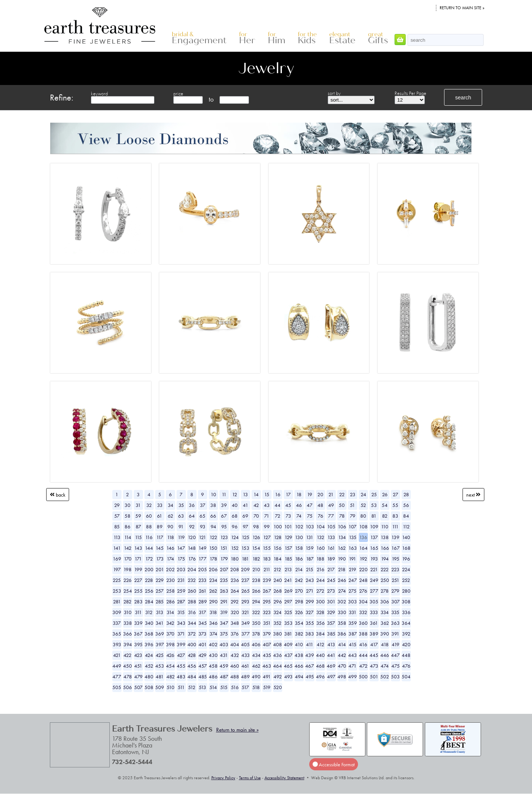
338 (128, 623)
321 (245, 612)
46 (299, 505)
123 (224, 537)
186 (299, 559)
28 (406, 494)
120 (192, 537)
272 (320, 591)
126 (256, 537)
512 (192, 687)
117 (160, 537)
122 (213, 537)
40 (235, 505)
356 (320, 623)
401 (203, 644)
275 (352, 591)
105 (331, 527)
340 (149, 623)
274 (342, 591)
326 (299, 612)
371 (181, 634)
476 (406, 666)
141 (117, 548)
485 (203, 677)
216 (320, 569)
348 (235, 623)
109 (374, 527)
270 (299, 591)
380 (277, 634)
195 (395, 559)
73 (288, 516)
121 (202, 537)
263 (224, 591)
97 (245, 527)
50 (342, 505)
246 (342, 580)
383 (310, 634)
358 (342, 623)
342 (170, 623)
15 (267, 494)
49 (331, 505)
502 (385, 677)
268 (278, 591)
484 (192, 677)
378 (256, 634)
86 (127, 527)
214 (299, 569)
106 (342, 527)
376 (235, 634)
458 (213, 666)
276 (363, 591)
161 (331, 548)
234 (213, 580)
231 (181, 580)
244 (320, 580)
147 (181, 548)
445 (374, 655)
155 (267, 548)
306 (385, 602)
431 (224, 655)
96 (235, 527)
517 (245, 687)
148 (192, 548)
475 (395, 666)
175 (181, 559)
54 (385, 505)
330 (342, 612)
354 (299, 623)
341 (160, 623)
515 (224, 687)
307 (395, 602)
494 (299, 677)
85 (117, 527)
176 (192, 559)
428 (192, 655)
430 (213, 655)
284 (149, 602)
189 (331, 559)
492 (278, 677)
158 (299, 548)
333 (374, 612)
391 (395, 634)
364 (406, 623)
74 (299, 516)
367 (138, 634)
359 (353, 623)
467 (310, 666)
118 (170, 537)
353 (288, 623)
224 (406, 569)
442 (342, 655)
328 (320, 612)
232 (192, 580)
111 (395, 527)
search (463, 98)
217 (331, 569)
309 (117, 612)
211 (267, 569)
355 (310, 623)
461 (245, 666)
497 (331, 677)
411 (310, 644)
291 (224, 602)
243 (310, 580)
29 (117, 505)
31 (138, 505)
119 (181, 537)
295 (267, 602)
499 (352, 677)
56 (406, 505)
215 (310, 569)
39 (224, 505)
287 (181, 602)
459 (224, 666)
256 (149, 591)
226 (127, 580)
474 (385, 666)
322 (256, 612)
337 (117, 623)
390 (385, 634)
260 (192, 591)
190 (342, 559)
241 (288, 580)
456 (192, 666)
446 (385, 655)
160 (320, 548)
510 (170, 687)
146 (170, 548)
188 (320, 559)
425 (160, 655)
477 (117, 677)
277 (374, 591)
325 (288, 612)
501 (374, 677)
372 (192, 634)
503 (395, 677)
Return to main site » (462, 8)
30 (127, 505)
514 (213, 687)
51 (352, 505)
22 (342, 494)
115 (138, 537)
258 (170, 591)
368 (149, 634)
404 (235, 644)
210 (256, 569)
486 (213, 677)
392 (406, 634)
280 (406, 591)
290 (213, 602)
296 (278, 602)
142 (128, 548)
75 (310, 516)
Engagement (199, 38)
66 (213, 516)
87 (138, 527)
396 (149, 644)
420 (406, 644)
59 (138, 516)
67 (224, 516)
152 (235, 548)
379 (267, 634)
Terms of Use (250, 778)
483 (181, 677)
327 (310, 612)
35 (181, 505)
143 (138, 548)
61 (160, 516)
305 (374, 602)
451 (138, 666)
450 (127, 666)
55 (395, 505)
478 (128, 677)
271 (310, 591)
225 (117, 580)
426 (170, 655)
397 (160, 644)
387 (353, 634)
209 (245, 569)
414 (342, 644)
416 (363, 644)
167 (395, 548)
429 (202, 655)
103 (310, 527)
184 (277, 559)
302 (342, 602)
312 (149, 612)
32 (149, 505)
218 (342, 569)
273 (331, 591)
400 (192, 644)
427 (181, 655)
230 (170, 580)
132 (320, 537)
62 (170, 516)
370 (170, 634)
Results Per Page (410, 93)
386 (342, 634)
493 (288, 677)
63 (181, 516)
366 (127, 634)
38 (213, 505)
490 (256, 677)
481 (160, 677)
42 (256, 505)
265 (245, 591)
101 (288, 527)
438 (299, 655)
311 (138, 612)
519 (267, 687)
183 (267, 559)
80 (363, 516)
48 (320, 505)
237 (245, 580)
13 (245, 494)
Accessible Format (334, 764)
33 (160, 505)
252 (406, 580)
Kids (307, 38)
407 (267, 644)
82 (385, 516)
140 (406, 537)
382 (299, 634)
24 (363, 494)
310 (128, 612)
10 (213, 494)
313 (160, 612)
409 (288, 644)
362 (385, 623)
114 (128, 537)
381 (288, 634)
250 (385, 580)
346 (213, 623)
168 (406, 548)
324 (277, 612)
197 (117, 569)
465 (288, 666)
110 (385, 527)
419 (395, 644)
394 (128, 644)
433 (245, 655)
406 (256, 644)
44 (277, 505)
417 (374, 644)
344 (192, 623)
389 (374, 634)
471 (352, 666)
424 (149, 655)
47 (310, 505)
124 (235, 537)
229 (160, 580)
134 (342, 537)
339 (138, 623)
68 (235, 516)
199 (138, 569)
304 (363, 602)
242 (299, 580)
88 (149, 527)
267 (267, 591)
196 (406, 559)
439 (310, 655)
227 (138, 580)
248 (363, 580)
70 (256, 516)
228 (149, 580)
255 (138, 591)
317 (202, 612)
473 (374, 666)
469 (331, 666)
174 (170, 559)
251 (395, 580)
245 (331, 580)
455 (181, 666)
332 (363, 612)
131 (310, 537)
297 (288, 602)
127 (267, 537)
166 (385, 548)
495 (310, 677)
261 (203, 591)
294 (256, 602)
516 (235, 687)
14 (256, 494)
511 (181, 687)
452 (149, 666)
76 (320, 516)
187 (310, 559)
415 (353, 644)
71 (267, 516)
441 (331, 655)
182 (256, 559)
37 (203, 505)
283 (138, 602)
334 (385, 612)
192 (363, 559)
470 (342, 666)
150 (213, 548)
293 (245, 602)
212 (277, 569)
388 (363, 634)
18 (299, 494)
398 (170, 644)
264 (235, 591)
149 (202, 548)
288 (192, 602)
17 (288, 494)
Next (473, 494)
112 (406, 527)
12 (235, 494)
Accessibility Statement (284, 778)
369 (160, 634)
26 (385, 494)
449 (117, 666)
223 (395, 569)
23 (353, 494)
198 (127, 569)
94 (213, 527)
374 (213, 634)
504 (406, 677)
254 (128, 591)
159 (310, 548)
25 (374, 494)
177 (202, 559)
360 (363, 623)
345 (203, 623)
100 (278, 527)
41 (245, 505)
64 (192, 516)
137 (374, 537)
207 (224, 569)
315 (181, 612)
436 (277, 655)
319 (224, 612)
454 (170, 666)
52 (363, 505)
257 (160, 591)
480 (149, 677)
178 (213, 559)
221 (374, 569)
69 (245, 516)
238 (256, 580)
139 (395, 537)
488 (235, 677)
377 (245, 634)
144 (149, 548)
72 (278, 516)
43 (267, 505)
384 (320, 634)
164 (363, 548)
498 (342, 677)
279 (395, 591)
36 (192, 505)
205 (202, 569)
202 (170, 569)
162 (342, 548)
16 (278, 494)
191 (352, 559)
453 (160, 666)
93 (203, 527)
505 (117, 687)
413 (331, 644)
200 (149, 569)
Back (58, 494)
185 (288, 559)
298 (299, 602)
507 (138, 687)
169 (117, 559)
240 (278, 580)
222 (385, 569)
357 (331, 623)
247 (353, 580)
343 (181, 623)
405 (245, 644)
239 (267, 580)
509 (160, 687)
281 (117, 602)
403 (224, 644)
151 (224, 548)
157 (288, 548)
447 (395, 655)
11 (224, 494)
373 (202, 634)
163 (353, 548)
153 (245, 548)
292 (235, 602)
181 (245, 559)
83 (395, 516)
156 (277, 548)
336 (406, 612)
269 (288, 591)
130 (299, 537)
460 (235, 666)
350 (256, 623)
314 (170, 612)
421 (117, 655)
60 (149, 516)
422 (127, 655)
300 (320, 602)
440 (320, 655)
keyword (99, 93)
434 (256, 655)
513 (202, 687)
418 (385, 644)
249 (374, 580)
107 (352, 527)
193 (374, 559)
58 (127, 516)
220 (363, 569)
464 (277, 666)
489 (245, 677)
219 (352, 569)
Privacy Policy (223, 778)
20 (320, 494)
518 (256, 687)
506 (127, 687)
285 (160, 602)
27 (395, 494)
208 (235, 569)
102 (299, 527)
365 (117, 634)
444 (363, 655)
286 (170, 602)
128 (278, 537)
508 (149, 687)
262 (213, 591)
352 (277, 623)
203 (181, 569)
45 (288, 505)
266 (256, 591)
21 (331, 494)
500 (363, 677)
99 (267, 527)
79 (353, 516)
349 (245, 623)
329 (331, 612)
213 (288, 569)
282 (127, 602)
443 (352, 655)
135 (353, 537)
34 (170, 505)
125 (245, 537)
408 (277, 644)
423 (138, 655)
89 (160, 527)
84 (406, 516)
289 (203, 602)
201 (160, 569)
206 (213, 569)
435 (267, 655)
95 (224, 527)
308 (406, 602)
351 (267, 623)
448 (406, 655)
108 (363, 527)
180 (235, 559)
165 (374, 548)
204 (192, 569)
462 (256, 666)
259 (181, 591)
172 (149, 559)
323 (267, 612)
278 (385, 591)
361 (374, 623)
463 (267, 666)
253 (117, 591)
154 (256, 548)
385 (331, 634)
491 (267, 677)
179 (224, 559)
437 (288, 655)
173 (160, 559)
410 (299, 644)
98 (256, 527)
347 (224, 623)
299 (310, 602)
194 (385, 559)
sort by (334, 93)
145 (160, 548)
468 (320, 666)
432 (235, 655)
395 (138, 644)
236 (235, 580)
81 (374, 516)
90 (170, 527)
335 (395, 612)
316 (192, 612)
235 (224, 580)
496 (320, 677)
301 (331, 602)
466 (299, 666)
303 (352, 602)
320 (235, 612)
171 (138, 559)
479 (138, 677)
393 (117, 644)
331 (353, 612)
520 (278, 687)
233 (202, 580)
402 (213, 644)
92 (192, 527)
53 (374, 505)
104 (320, 527)
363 (395, 623)
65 (202, 516)
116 (149, 537)
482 (170, 677)
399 (181, 644)
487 (224, 677)
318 (213, 612)
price (178, 93)
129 (288, 537)
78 (342, 516)
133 (331, 537)
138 (385, 537)
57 (117, 516)
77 (331, 516)
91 (181, 527)
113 (117, 537)
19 (310, 494)
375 (224, 634)
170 (128, 559)
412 (320, 644)
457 (203, 666)
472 (363, 666)
